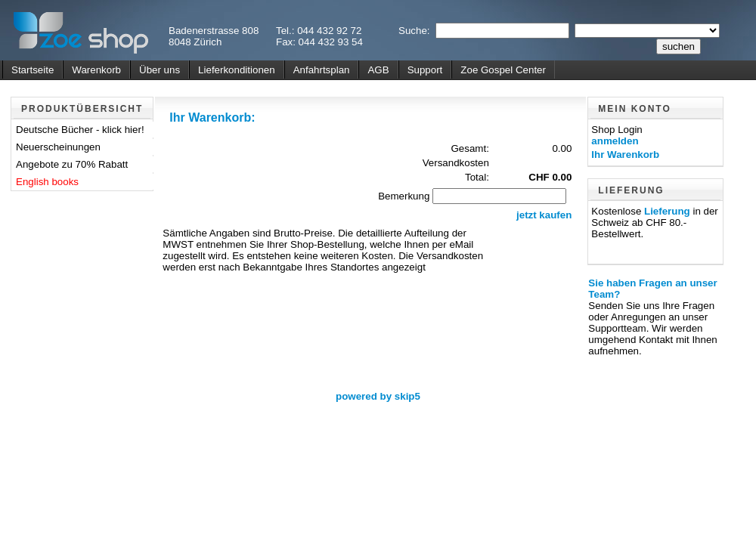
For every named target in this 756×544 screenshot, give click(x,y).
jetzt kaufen (544, 215)
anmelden (615, 141)
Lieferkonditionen (237, 70)
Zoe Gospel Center (503, 70)
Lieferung (667, 211)
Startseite (33, 70)
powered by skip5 (378, 396)
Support (425, 70)
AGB (378, 70)
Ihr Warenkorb (625, 155)
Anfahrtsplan (322, 70)
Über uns (160, 70)
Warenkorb (96, 70)
